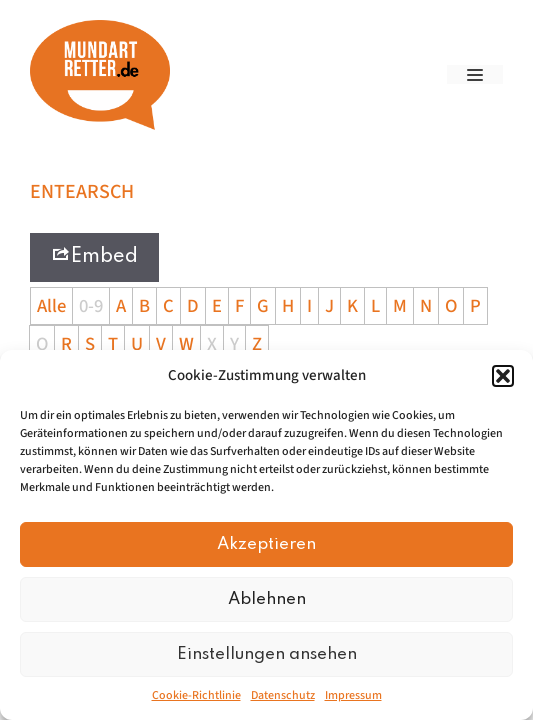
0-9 (91, 306)
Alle (51, 306)
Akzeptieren (266, 544)
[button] (503, 376)
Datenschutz (283, 695)
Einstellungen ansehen (267, 654)
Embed (94, 255)
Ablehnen (267, 599)
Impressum (353, 695)
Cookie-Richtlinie (196, 695)
